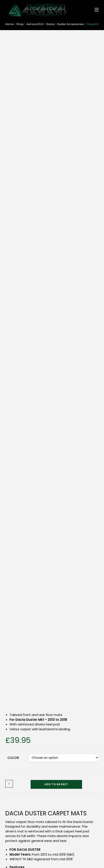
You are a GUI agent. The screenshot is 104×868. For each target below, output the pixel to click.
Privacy (87, 844)
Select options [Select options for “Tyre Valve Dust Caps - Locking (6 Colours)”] (28, 724)
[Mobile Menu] (95, 9)
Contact (17, 833)
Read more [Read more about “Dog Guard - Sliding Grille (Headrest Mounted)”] (28, 652)
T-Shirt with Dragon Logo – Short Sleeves (28, 537)
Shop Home (13, 751)
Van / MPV (12, 772)
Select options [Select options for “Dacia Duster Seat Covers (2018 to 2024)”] (76, 557)
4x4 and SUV (35, 24)
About (17, 844)
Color (13, 123)
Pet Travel (12, 786)
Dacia (50, 24)
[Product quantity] (9, 149)
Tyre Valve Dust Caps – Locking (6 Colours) (28, 704)
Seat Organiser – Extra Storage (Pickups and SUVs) (76, 704)
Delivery (17, 838)
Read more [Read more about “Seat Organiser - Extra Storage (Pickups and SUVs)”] (76, 724)
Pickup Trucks (15, 765)
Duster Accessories (70, 24)
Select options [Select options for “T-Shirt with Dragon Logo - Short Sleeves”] (28, 557)
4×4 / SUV (12, 758)
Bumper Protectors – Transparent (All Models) (76, 633)
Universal (12, 779)
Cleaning (11, 799)
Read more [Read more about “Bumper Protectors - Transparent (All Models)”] (76, 652)
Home (9, 24)
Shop (20, 24)
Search (90, 815)
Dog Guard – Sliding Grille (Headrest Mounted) (28, 633)
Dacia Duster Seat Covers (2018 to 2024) (76, 537)
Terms (87, 833)
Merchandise (14, 792)
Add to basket (56, 149)
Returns (87, 838)
